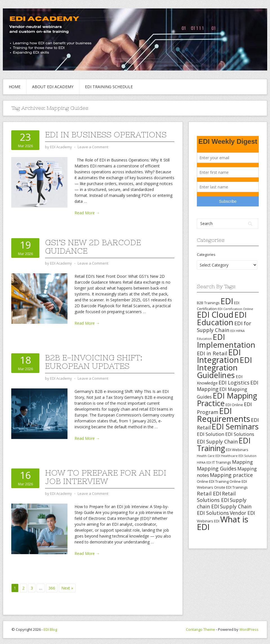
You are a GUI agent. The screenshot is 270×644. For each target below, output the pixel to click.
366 (52, 588)
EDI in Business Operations (106, 135)
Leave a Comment (93, 147)
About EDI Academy (53, 87)
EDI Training (224, 444)
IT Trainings (222, 462)
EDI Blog (50, 629)
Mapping (242, 462)
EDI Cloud (215, 315)
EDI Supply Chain (217, 442)
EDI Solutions (240, 434)
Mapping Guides (217, 468)
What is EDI (223, 523)
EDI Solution (211, 434)
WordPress (249, 629)
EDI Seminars (235, 426)
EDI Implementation (226, 341)
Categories (206, 254)
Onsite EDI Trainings (231, 487)
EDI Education (222, 318)
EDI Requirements (223, 415)
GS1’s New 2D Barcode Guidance (93, 247)
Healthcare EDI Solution (239, 456)
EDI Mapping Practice (227, 399)
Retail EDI (209, 493)
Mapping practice (231, 475)
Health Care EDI (209, 456)
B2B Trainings (208, 303)
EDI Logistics (234, 383)
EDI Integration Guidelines (224, 367)
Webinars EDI (208, 521)
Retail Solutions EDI (216, 497)
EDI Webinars (237, 450)
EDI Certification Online (235, 309)
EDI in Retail (212, 353)
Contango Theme (201, 629)
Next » (67, 588)
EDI (227, 301)
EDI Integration (219, 356)
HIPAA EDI (204, 463)
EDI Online (234, 405)
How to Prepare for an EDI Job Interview (106, 477)
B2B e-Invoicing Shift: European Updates (94, 362)
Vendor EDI (242, 513)
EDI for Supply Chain (224, 326)
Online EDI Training (213, 481)
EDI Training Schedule (109, 87)
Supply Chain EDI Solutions (224, 510)
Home (15, 87)
